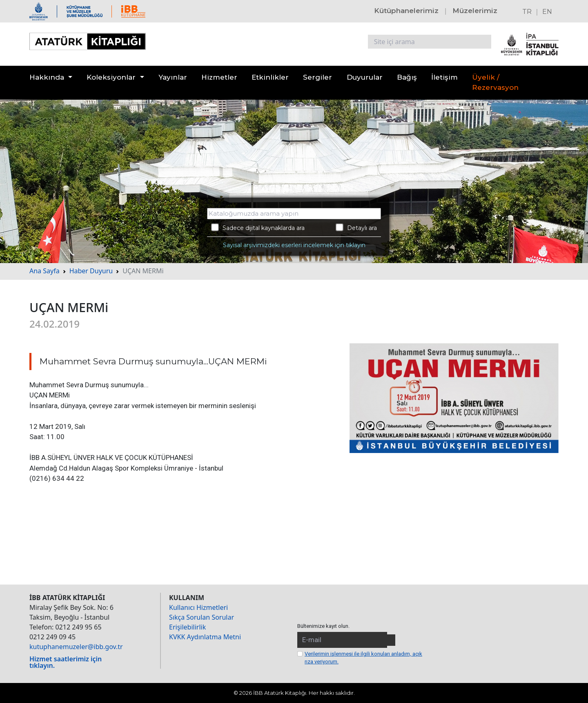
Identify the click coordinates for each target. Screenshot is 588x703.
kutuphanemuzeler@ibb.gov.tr (76, 647)
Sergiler (317, 77)
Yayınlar (173, 77)
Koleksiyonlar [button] (111, 77)
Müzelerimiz (475, 11)
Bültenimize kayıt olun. (323, 626)
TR (527, 12)
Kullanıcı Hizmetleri (198, 607)
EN (547, 12)
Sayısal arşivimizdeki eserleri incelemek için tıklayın (294, 245)
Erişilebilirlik (187, 627)
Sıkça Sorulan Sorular (202, 617)
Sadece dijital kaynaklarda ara (258, 228)
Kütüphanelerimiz (406, 11)
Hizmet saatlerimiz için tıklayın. (66, 662)
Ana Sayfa (45, 271)
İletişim (444, 77)
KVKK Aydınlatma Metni (205, 637)
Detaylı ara (356, 228)
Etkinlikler (270, 77)
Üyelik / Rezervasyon (495, 83)
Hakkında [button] (47, 77)
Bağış (407, 77)
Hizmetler (219, 77)
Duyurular (365, 77)
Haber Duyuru (91, 271)
